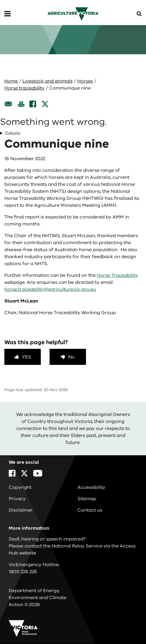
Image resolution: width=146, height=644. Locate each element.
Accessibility (91, 487)
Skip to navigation (0, 0)
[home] (73, 14)
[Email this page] (8, 104)
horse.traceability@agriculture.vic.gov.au (50, 289)
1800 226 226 (23, 572)
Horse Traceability (117, 275)
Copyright (20, 487)
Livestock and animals (48, 81)
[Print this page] (21, 104)
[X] (45, 104)
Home (11, 81)
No (71, 357)
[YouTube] (38, 473)
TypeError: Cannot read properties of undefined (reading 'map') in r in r (73, 133)
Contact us (90, 510)
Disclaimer (21, 510)
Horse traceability (24, 88)
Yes (26, 357)
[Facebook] (33, 104)
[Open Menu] (7, 14)
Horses (85, 81)
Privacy (17, 499)
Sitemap (87, 499)
